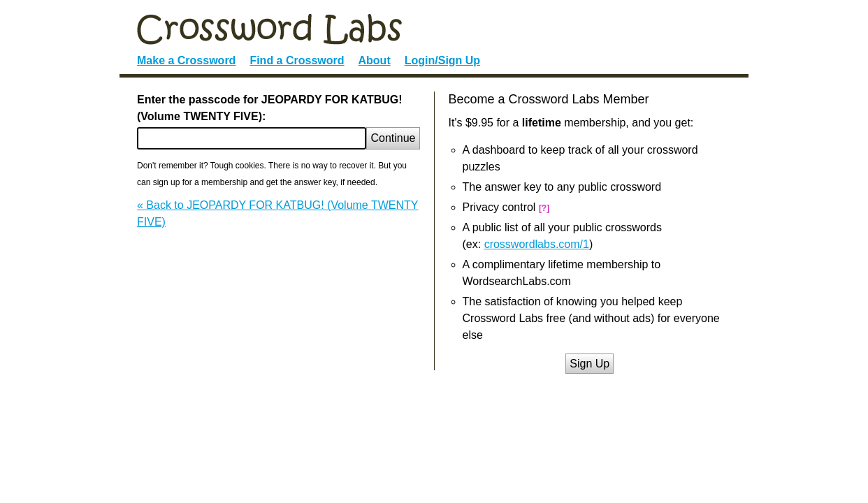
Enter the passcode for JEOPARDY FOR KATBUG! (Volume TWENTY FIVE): (270, 108)
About (375, 60)
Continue (393, 138)
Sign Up (589, 364)
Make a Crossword (186, 60)
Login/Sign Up (442, 60)
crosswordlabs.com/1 (537, 244)
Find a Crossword (297, 60)
